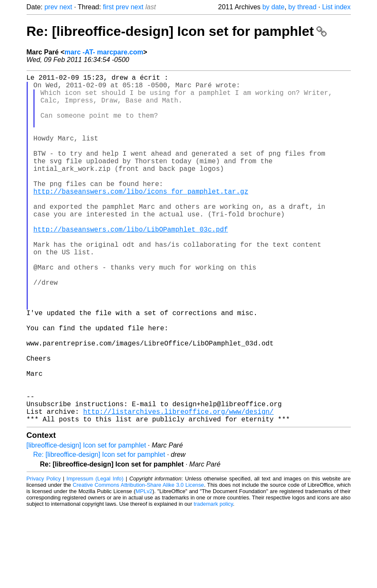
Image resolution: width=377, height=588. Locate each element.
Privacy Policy (44, 556)
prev (51, 7)
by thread (302, 7)
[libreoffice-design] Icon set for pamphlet (86, 523)
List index (336, 7)
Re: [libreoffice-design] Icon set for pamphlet (177, 31)
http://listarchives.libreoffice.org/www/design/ (178, 487)
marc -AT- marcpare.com (104, 52)
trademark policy (213, 581)
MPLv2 (144, 569)
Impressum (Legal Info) (95, 556)
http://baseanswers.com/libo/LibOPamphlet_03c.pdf (131, 264)
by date (273, 7)
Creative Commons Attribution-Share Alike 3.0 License (138, 562)
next (66, 7)
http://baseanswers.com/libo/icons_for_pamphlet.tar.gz (141, 218)
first (108, 7)
